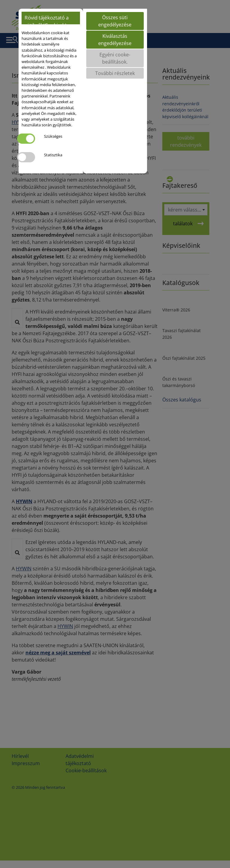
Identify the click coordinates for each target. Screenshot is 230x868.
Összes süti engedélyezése (115, 21)
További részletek (115, 73)
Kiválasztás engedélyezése (115, 40)
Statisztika (53, 155)
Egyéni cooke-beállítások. (115, 58)
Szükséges (53, 136)
